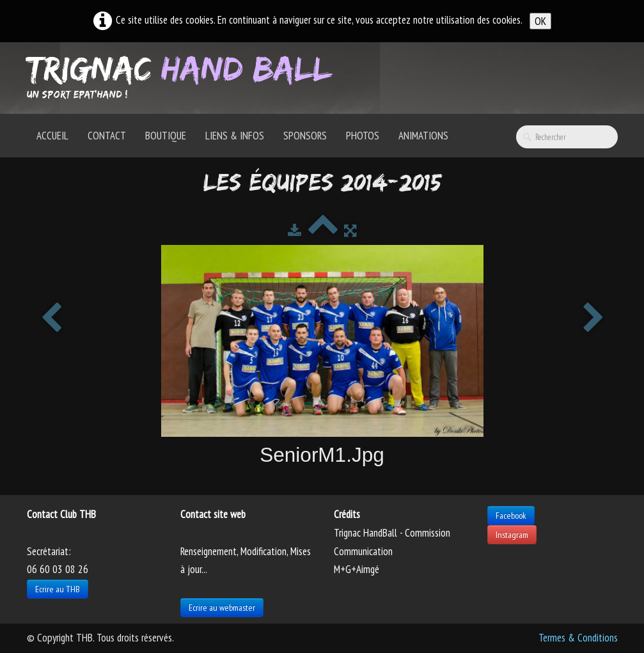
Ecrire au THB (58, 589)
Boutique (166, 136)
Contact (107, 136)
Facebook (511, 515)
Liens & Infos (235, 136)
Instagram (512, 535)
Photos (363, 136)
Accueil (52, 136)
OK (540, 21)
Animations (423, 136)
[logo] (184, 77)
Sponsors (305, 136)
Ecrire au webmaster (222, 608)
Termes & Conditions (578, 638)
